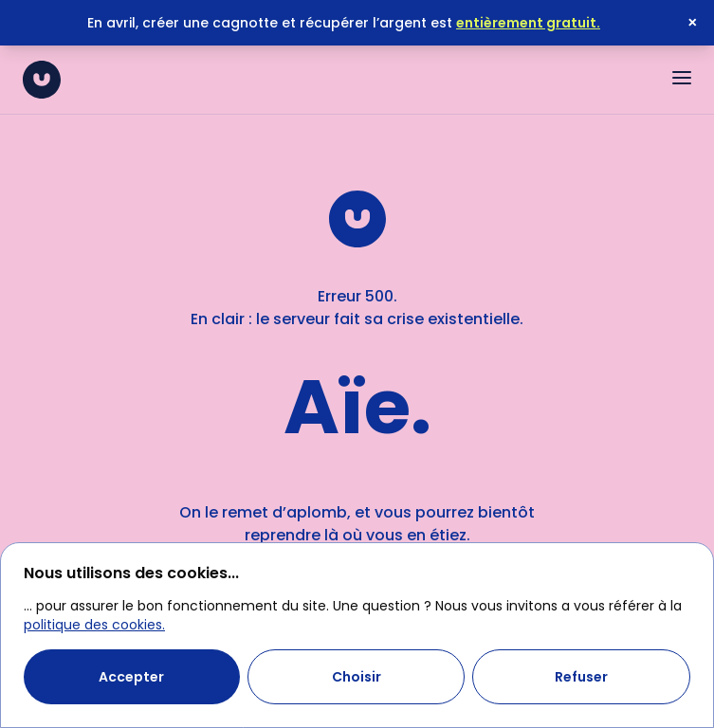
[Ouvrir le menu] (682, 78)
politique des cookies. (94, 625)
